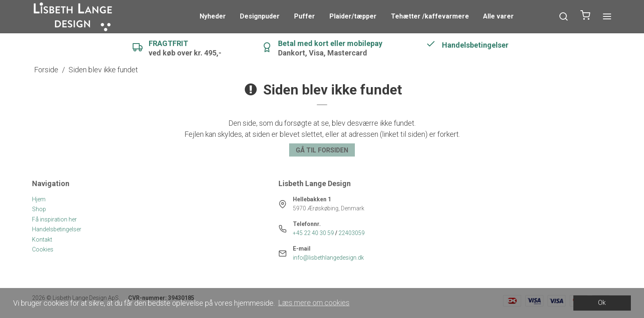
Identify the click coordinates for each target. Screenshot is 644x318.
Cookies (43, 249)
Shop (39, 209)
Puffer (305, 16)
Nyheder (213, 16)
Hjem (39, 199)
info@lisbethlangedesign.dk (328, 258)
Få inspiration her (54, 219)
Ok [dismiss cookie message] (602, 303)
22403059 (352, 233)
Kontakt (42, 240)
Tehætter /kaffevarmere (430, 16)
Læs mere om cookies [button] (314, 303)
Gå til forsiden (322, 150)
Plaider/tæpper (353, 16)
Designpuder (260, 16)
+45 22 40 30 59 (313, 233)
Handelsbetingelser (57, 229)
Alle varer (498, 16)
